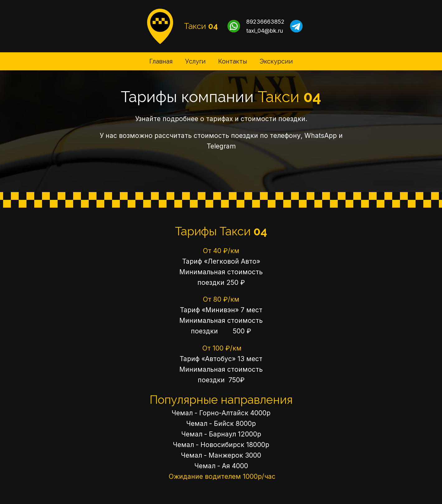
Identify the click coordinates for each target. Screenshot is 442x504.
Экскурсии (276, 61)
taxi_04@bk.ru (265, 31)
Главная (161, 61)
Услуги (195, 61)
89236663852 (265, 22)
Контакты (233, 61)
